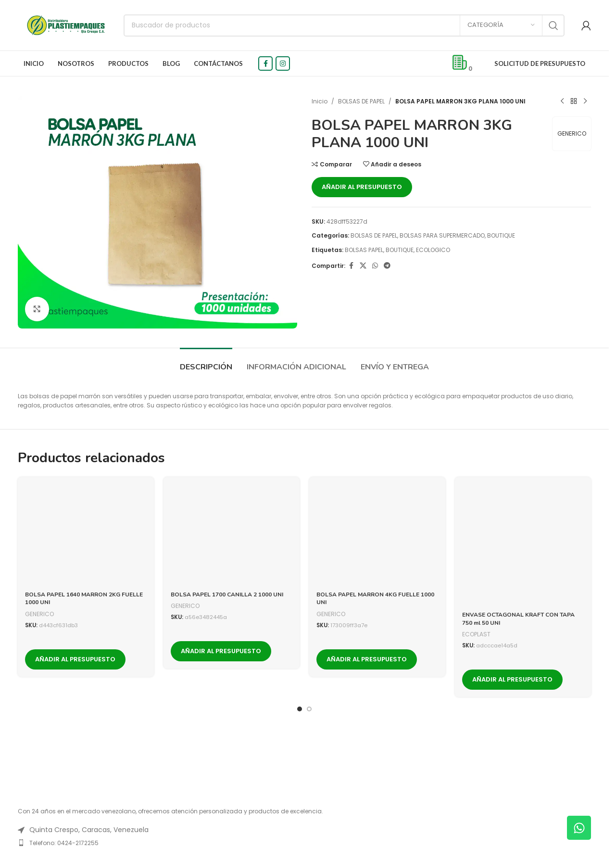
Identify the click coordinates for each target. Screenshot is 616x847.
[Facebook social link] (265, 63)
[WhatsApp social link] (375, 266)
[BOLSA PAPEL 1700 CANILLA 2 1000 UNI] (232, 535)
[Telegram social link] (387, 266)
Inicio (320, 101)
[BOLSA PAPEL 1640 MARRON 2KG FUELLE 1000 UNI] (86, 535)
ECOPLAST (476, 634)
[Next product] (585, 101)
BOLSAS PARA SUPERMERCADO (442, 235)
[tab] (206, 362)
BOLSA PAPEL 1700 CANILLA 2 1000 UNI (227, 594)
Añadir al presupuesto (362, 187)
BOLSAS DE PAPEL (361, 101)
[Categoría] (501, 25)
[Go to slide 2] (309, 707)
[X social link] (363, 266)
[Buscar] (344, 25)
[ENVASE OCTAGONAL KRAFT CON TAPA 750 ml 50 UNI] (523, 545)
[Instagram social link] (283, 63)
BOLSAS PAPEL (364, 250)
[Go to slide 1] (300, 707)
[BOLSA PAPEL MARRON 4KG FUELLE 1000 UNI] (377, 535)
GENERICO (572, 133)
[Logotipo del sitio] (66, 25)
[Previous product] (562, 101)
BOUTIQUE (501, 235)
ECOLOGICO (433, 250)
